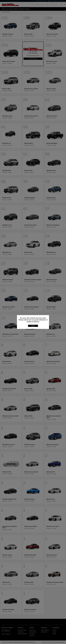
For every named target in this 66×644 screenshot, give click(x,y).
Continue (33, 326)
